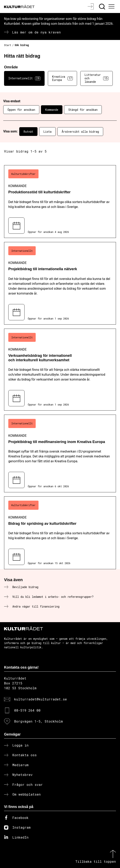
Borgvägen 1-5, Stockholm (39, 721)
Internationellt (24, 78)
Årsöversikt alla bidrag (80, 132)
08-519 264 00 (27, 710)
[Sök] (102, 6)
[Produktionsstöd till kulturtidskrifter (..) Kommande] (60, 202)
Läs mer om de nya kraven (36, 32)
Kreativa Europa (62, 78)
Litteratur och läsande (96, 78)
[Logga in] (91, 6)
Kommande (52, 110)
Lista (47, 132)
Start (8, 45)
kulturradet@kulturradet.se (41, 699)
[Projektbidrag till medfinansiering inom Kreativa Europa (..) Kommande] (60, 453)
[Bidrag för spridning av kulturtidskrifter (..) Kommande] (60, 533)
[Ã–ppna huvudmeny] (112, 6)
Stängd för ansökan (83, 110)
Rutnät (28, 132)
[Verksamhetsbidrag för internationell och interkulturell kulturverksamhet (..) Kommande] (60, 370)
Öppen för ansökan (21, 110)
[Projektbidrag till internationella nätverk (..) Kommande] (60, 283)
